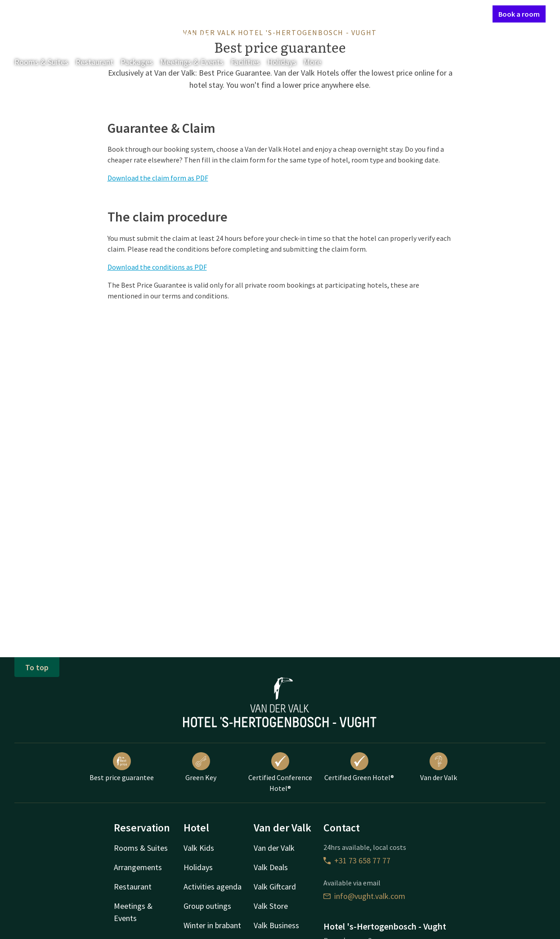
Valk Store (271, 906)
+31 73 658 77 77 (357, 860)
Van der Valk (439, 767)
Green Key (201, 767)
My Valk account (434, 14)
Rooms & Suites (41, 62)
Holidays (282, 62)
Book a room (519, 14)
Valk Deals (271, 867)
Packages (137, 62)
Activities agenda (213, 887)
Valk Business (276, 925)
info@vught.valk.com (364, 896)
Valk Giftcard (275, 887)
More (319, 62)
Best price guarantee (122, 767)
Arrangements (138, 867)
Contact (390, 14)
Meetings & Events (192, 62)
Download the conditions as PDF (157, 267)
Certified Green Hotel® (359, 767)
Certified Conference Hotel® (280, 772)
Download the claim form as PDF (158, 178)
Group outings (207, 906)
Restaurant (94, 62)
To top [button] (37, 667)
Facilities (245, 62)
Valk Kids (199, 848)
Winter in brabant (212, 925)
